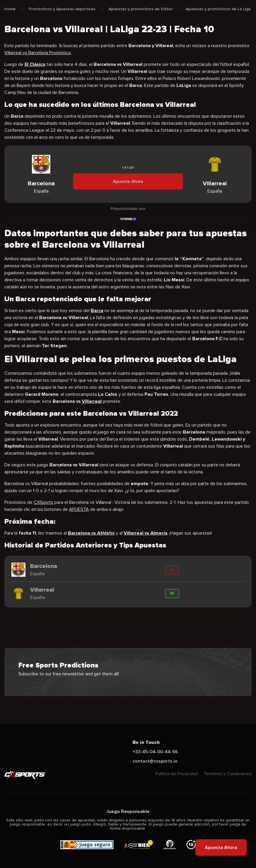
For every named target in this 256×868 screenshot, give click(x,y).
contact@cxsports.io (155, 761)
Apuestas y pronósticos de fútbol (140, 9)
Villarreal (92, 401)
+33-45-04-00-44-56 (155, 752)
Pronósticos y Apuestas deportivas (62, 9)
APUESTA (79, 509)
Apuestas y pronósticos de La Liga (218, 9)
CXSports (43, 502)
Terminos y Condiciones (228, 774)
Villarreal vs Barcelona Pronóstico (38, 53)
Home (10, 9)
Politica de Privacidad (177, 774)
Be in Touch (146, 742)
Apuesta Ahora (128, 182)
